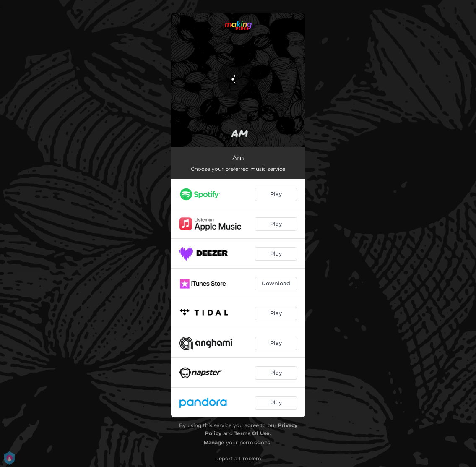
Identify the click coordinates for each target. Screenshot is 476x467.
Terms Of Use (252, 433)
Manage (214, 442)
